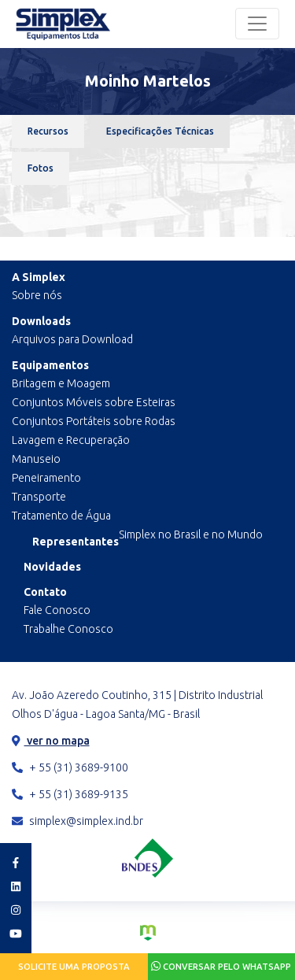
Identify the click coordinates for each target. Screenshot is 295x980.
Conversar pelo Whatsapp (221, 966)
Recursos (48, 131)
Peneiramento (46, 478)
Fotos (41, 168)
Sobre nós (37, 295)
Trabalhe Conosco (68, 629)
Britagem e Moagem (61, 383)
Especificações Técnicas (160, 131)
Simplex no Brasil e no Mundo (191, 534)
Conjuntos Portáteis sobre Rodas (94, 421)
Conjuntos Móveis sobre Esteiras (94, 402)
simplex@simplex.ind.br (77, 821)
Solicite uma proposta (74, 967)
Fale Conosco (57, 610)
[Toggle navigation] (257, 24)
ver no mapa (51, 741)
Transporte (39, 497)
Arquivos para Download (72, 339)
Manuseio (36, 459)
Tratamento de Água (61, 516)
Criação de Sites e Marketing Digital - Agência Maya (148, 933)
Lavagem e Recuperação (71, 440)
